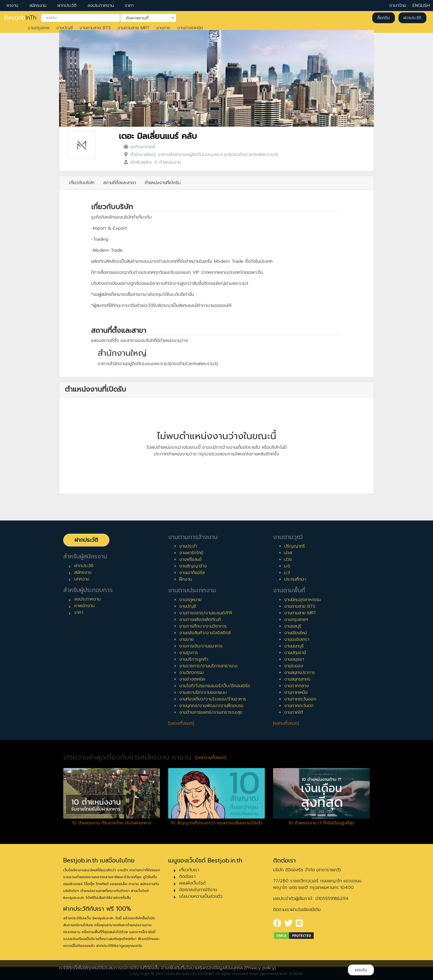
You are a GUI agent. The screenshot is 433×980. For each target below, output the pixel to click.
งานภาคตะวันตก (299, 706)
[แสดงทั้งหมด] (181, 723)
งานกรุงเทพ (39, 28)
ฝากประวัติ (67, 6)
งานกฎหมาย (190, 600)
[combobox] (80, 18)
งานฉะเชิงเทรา (297, 639)
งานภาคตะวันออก (300, 699)
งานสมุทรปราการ (299, 673)
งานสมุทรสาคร (297, 679)
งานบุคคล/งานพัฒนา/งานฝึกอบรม (211, 706)
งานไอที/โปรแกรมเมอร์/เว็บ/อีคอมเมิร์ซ (215, 686)
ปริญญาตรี (295, 546)
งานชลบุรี (293, 626)
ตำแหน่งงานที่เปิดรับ (163, 183)
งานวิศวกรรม (192, 673)
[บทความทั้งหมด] (211, 758)
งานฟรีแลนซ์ (190, 559)
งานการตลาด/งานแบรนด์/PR (206, 613)
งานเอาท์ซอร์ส (192, 573)
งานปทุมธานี (295, 653)
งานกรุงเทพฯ (296, 620)
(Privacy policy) (260, 968)
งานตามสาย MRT (133, 28)
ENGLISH (421, 6)
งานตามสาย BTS (95, 28)
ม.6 (287, 566)
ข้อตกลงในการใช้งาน (198, 890)
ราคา (129, 6)
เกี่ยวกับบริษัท (82, 183)
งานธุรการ (189, 653)
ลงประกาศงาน (101, 6)
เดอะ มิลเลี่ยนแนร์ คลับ (158, 136)
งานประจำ (188, 546)
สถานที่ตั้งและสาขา (120, 183)
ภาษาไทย (398, 6)
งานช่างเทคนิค (190, 28)
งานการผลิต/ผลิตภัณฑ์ (200, 620)
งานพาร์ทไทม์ (191, 553)
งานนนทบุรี (294, 646)
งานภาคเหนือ (296, 692)
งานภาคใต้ (294, 712)
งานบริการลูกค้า (194, 659)
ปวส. (288, 553)
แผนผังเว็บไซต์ (192, 883)
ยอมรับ (361, 970)
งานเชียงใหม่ (295, 633)
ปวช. (288, 559)
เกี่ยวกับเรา (189, 870)
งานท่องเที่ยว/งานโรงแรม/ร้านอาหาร (213, 699)
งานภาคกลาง (296, 686)
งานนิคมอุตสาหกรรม (303, 600)
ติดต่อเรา (187, 877)
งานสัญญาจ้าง (193, 566)
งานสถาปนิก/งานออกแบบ (203, 692)
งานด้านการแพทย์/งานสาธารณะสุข (211, 712)
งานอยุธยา (294, 659)
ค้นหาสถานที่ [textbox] (145, 17)
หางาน (12, 6)
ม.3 (287, 573)
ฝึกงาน (186, 579)
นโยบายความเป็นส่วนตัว (201, 896)
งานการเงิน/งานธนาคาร (201, 646)
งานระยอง (294, 666)
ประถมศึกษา (295, 579)
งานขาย (163, 28)
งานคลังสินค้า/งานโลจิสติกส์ (205, 633)
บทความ (82, 579)
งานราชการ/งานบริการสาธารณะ (208, 666)
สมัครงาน (38, 6)
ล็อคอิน (383, 18)
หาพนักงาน (84, 606)
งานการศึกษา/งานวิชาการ (203, 626)
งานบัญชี (64, 28)
